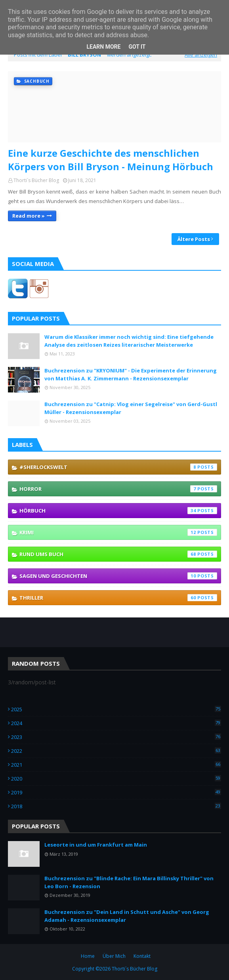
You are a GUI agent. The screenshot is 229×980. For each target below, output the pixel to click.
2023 (116, 737)
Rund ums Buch (118, 554)
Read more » (29, 216)
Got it (137, 47)
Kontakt (142, 956)
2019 (116, 792)
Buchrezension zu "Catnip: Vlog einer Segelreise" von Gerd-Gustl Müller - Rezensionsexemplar (131, 408)
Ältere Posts (194, 239)
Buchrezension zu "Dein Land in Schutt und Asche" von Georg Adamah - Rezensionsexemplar (127, 916)
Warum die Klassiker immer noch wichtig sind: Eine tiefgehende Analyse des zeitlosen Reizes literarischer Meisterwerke (129, 341)
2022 (116, 751)
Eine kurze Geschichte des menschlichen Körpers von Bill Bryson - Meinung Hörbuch (111, 160)
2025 (116, 709)
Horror (118, 489)
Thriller (118, 598)
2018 (116, 806)
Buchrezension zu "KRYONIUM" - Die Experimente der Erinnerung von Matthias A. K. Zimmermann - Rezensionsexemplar (131, 374)
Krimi (118, 532)
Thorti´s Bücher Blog (36, 180)
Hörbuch (118, 511)
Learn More (103, 47)
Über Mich (114, 956)
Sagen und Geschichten (118, 576)
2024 (116, 723)
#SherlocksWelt (118, 467)
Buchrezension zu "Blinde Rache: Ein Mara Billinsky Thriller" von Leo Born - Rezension (129, 882)
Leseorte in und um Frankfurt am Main (96, 845)
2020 (116, 779)
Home (88, 956)
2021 (116, 765)
